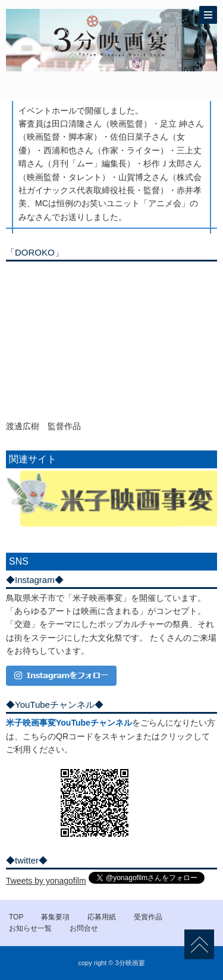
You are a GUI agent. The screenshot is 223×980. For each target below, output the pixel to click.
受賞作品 (148, 917)
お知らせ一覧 (30, 928)
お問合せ (84, 928)
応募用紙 (102, 917)
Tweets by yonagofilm (46, 881)
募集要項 (55, 917)
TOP (16, 917)
